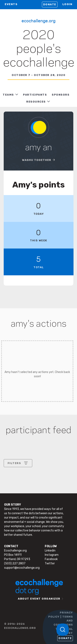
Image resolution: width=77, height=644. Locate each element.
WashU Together (37, 160)
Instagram (52, 555)
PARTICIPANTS (35, 95)
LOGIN (67, 4)
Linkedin (50, 551)
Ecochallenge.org (38, 20)
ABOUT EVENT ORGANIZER (39, 599)
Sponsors (61, 95)
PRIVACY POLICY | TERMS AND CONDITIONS (61, 619)
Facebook (51, 559)
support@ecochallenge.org (22, 568)
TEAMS (8, 95)
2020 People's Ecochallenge (39, 49)
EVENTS (11, 4)
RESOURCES (36, 102)
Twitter (50, 563)
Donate (50, 4)
